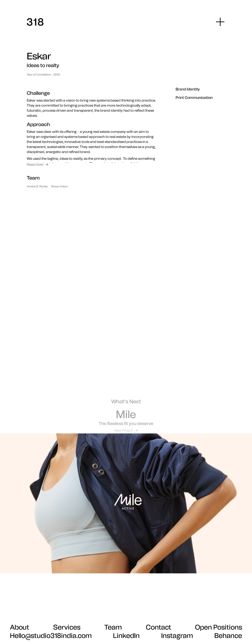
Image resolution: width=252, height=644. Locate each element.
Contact (158, 627)
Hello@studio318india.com (51, 636)
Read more (35, 164)
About (20, 627)
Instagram (177, 636)
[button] (220, 22)
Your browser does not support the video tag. (126, 312)
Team (113, 627)
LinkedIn (126, 636)
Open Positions (219, 627)
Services (67, 627)
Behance (228, 636)
